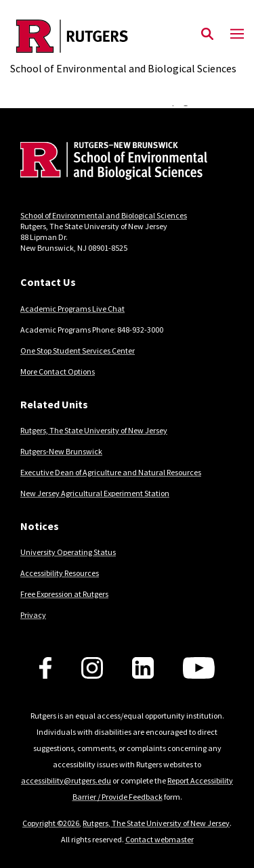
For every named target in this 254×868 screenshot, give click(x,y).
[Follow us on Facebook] (45, 668)
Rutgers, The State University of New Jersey (94, 430)
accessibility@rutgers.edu (66, 780)
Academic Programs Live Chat (72, 309)
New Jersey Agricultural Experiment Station (95, 493)
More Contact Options (58, 371)
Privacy (33, 615)
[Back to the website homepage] (123, 36)
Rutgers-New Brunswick (61, 451)
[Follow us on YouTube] (199, 668)
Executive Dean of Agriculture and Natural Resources (111, 472)
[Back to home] (112, 163)
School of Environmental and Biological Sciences (104, 215)
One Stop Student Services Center (78, 351)
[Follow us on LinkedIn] (143, 668)
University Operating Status (68, 552)
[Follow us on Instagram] (92, 668)
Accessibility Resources (60, 573)
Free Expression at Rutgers (64, 594)
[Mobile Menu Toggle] (237, 34)
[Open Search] (207, 34)
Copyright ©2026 (51, 823)
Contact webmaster (160, 839)
